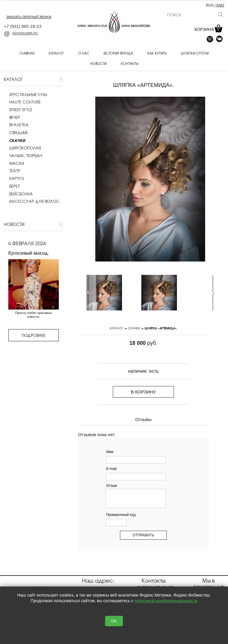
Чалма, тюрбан (23, 156)
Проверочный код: (121, 515)
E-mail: (112, 469)
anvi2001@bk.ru (21, 33)
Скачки (134, 328)
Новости (98, 63)
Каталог (56, 53)
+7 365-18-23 (23, 26)
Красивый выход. (29, 253)
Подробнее (34, 335)
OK (114, 621)
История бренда (118, 53)
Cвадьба (16, 133)
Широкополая (22, 148)
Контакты (129, 63)
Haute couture (22, 102)
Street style (18, 110)
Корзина (208, 29)
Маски (14, 163)
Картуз (14, 178)
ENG (220, 5)
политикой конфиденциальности (166, 601)
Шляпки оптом (195, 53)
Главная (27, 53)
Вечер (12, 117)
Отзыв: (112, 486)
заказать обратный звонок (29, 17)
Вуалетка (16, 125)
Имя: (110, 452)
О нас (84, 53)
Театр (12, 171)
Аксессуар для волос (32, 201)
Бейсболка (18, 194)
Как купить (157, 53)
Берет (12, 186)
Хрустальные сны (25, 95)
